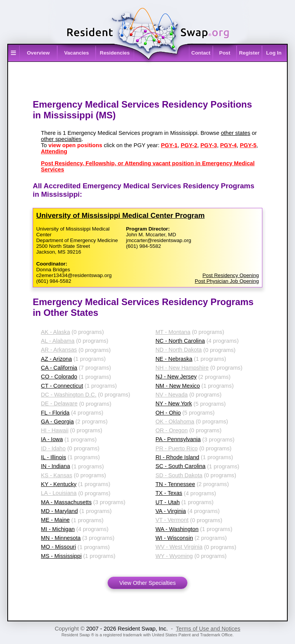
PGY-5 (248, 145)
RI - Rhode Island (177, 457)
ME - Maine (56, 520)
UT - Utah (168, 502)
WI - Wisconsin (174, 538)
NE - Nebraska (174, 359)
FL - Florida (55, 413)
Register (249, 53)
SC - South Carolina (181, 466)
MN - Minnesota (61, 538)
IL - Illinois (54, 457)
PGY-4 (228, 145)
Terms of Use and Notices (208, 629)
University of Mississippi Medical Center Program (120, 215)
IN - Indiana (56, 466)
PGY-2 (189, 145)
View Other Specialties (147, 583)
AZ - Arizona (57, 359)
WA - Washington (177, 529)
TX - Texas (169, 493)
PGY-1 (169, 145)
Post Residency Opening (231, 275)
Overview (38, 53)
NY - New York (174, 403)
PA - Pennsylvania (178, 439)
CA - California (59, 368)
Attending (54, 151)
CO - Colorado (59, 377)
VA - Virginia (171, 511)
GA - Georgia (58, 422)
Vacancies (76, 53)
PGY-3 (209, 145)
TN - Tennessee (175, 484)
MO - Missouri (59, 547)
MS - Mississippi (61, 556)
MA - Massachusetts (66, 502)
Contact (201, 53)
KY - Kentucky (59, 484)
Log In (274, 53)
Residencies (115, 53)
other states (236, 133)
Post (225, 53)
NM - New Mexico (178, 386)
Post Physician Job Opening (227, 281)
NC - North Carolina (180, 341)
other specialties (61, 139)
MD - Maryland (60, 511)
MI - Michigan (58, 529)
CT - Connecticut (62, 386)
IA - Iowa (52, 439)
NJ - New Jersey (176, 377)
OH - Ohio (168, 413)
